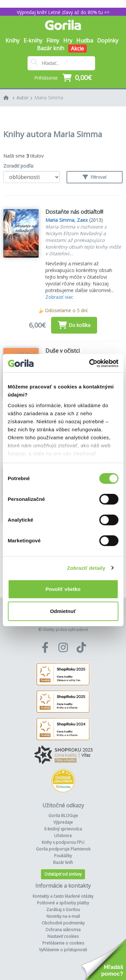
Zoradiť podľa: (19, 166)
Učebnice (63, 836)
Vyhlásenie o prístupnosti (63, 950)
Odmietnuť (63, 611)
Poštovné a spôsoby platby (63, 903)
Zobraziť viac (59, 297)
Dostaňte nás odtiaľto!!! (74, 212)
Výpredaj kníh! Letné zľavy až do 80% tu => (63, 12)
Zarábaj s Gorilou (63, 910)
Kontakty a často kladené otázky (63, 896)
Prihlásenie (46, 78)
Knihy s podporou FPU (63, 842)
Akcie (77, 49)
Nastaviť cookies (63, 936)
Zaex (82, 220)
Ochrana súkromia (63, 930)
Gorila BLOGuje (63, 816)
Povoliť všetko (63, 589)
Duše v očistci (62, 351)
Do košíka (74, 325)
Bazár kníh (51, 48)
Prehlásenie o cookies (63, 943)
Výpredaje (63, 822)
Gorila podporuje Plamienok (63, 849)
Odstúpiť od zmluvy (63, 874)
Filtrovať (94, 177)
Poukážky (63, 856)
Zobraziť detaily (86, 568)
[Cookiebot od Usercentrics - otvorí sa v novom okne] (90, 363)
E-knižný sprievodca (63, 829)
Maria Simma (49, 98)
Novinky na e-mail (63, 916)
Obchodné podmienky (63, 923)
